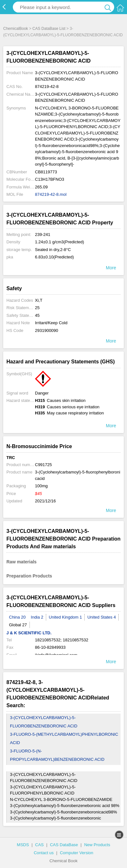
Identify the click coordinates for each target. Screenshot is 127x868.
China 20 (17, 617)
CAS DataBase (64, 845)
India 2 (37, 617)
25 (37, 308)
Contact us (44, 853)
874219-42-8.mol (51, 194)
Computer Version (77, 853)
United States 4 (102, 617)
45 (37, 315)
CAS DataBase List (49, 29)
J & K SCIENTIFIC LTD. (29, 633)
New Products (97, 845)
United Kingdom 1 (65, 617)
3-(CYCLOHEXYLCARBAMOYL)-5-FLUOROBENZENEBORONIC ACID (44, 722)
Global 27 (18, 625)
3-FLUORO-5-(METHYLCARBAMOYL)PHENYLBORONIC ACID (64, 738)
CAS (40, 845)
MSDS (23, 845)
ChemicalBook (16, 29)
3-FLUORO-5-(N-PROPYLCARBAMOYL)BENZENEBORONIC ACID (57, 755)
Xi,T (39, 300)
